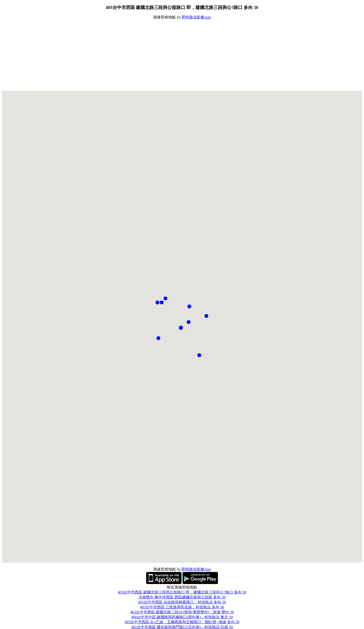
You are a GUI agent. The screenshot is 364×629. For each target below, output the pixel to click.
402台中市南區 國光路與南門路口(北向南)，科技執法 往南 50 (182, 627)
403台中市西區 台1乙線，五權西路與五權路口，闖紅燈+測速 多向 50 (182, 622)
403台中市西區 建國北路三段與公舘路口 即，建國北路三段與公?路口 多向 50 (182, 592)
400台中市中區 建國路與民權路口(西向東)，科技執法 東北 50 (182, 617)
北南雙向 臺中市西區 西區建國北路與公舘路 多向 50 (182, 597)
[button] (181, 328)
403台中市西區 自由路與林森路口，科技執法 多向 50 (182, 602)
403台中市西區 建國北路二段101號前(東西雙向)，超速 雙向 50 (182, 612)
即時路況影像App (196, 17)
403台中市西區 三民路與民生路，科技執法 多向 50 (182, 607)
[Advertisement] (182, 55)
